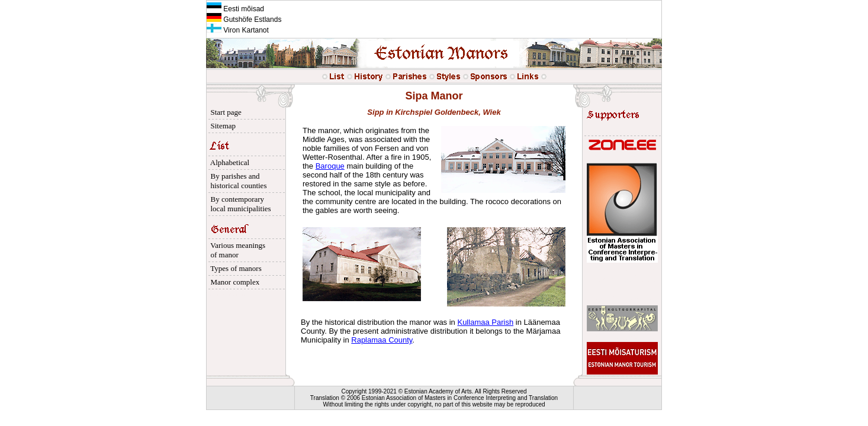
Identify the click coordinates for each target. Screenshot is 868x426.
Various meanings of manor (236, 250)
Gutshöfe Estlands (244, 20)
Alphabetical (228, 162)
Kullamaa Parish (485, 322)
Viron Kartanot (238, 30)
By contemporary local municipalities (239, 204)
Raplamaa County (382, 340)
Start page (224, 112)
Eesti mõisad (235, 9)
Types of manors (234, 268)
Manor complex (233, 282)
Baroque (330, 166)
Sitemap (221, 126)
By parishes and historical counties (237, 181)
